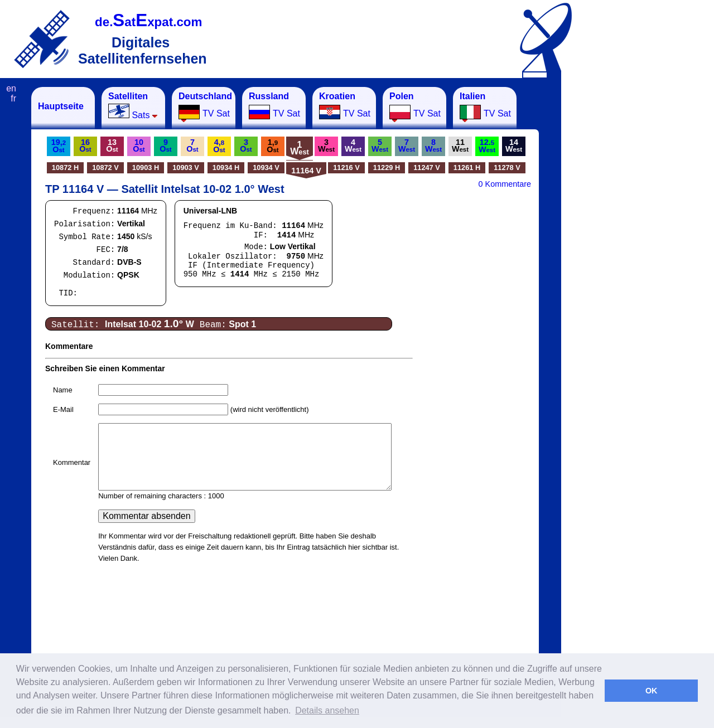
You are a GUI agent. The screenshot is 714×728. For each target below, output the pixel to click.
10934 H (226, 168)
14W (514, 145)
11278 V (507, 168)
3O (246, 145)
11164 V (306, 171)
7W (407, 145)
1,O (272, 146)
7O (192, 145)
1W (300, 148)
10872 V (105, 168)
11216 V (346, 168)
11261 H (467, 168)
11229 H (387, 168)
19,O (59, 146)
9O (165, 145)
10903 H (146, 168)
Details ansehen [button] (327, 710)
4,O (219, 146)
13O (112, 145)
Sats (133, 106)
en (11, 88)
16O (85, 145)
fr (13, 98)
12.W (487, 146)
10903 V (186, 168)
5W (380, 145)
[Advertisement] (616, 254)
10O (139, 145)
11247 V (427, 168)
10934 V (266, 168)
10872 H (65, 168)
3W (326, 145)
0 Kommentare (505, 184)
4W (353, 145)
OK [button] (652, 691)
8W (433, 145)
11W (460, 145)
